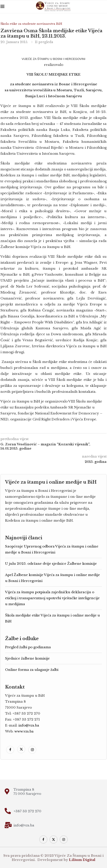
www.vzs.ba (24, 731)
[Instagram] (32, 750)
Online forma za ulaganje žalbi (32, 670)
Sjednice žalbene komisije (27, 658)
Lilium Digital (82, 860)
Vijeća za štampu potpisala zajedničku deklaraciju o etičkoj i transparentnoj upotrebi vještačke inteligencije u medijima (52, 598)
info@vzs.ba (29, 725)
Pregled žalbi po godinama (28, 647)
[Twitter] (22, 750)
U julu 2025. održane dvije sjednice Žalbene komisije (51, 564)
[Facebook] (11, 750)
